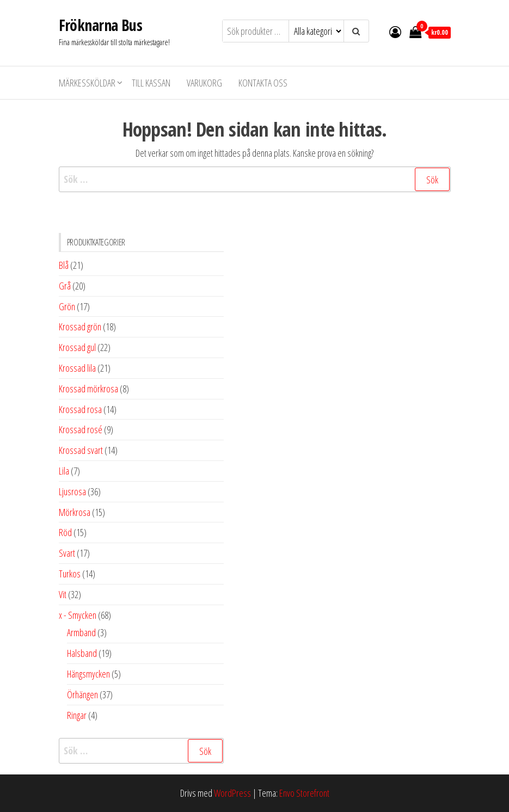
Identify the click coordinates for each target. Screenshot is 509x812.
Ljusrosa (72, 491)
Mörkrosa (75, 512)
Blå (64, 265)
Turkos (70, 574)
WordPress (232, 793)
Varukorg (204, 83)
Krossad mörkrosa (88, 389)
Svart (67, 553)
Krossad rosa (80, 409)
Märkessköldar (87, 83)
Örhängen (82, 694)
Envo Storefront (304, 793)
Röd (65, 532)
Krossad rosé (81, 429)
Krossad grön (80, 327)
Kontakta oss (263, 83)
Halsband (82, 653)
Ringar (77, 715)
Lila (64, 471)
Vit (63, 594)
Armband (81, 632)
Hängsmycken (88, 674)
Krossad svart (81, 450)
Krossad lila (77, 368)
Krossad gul (77, 347)
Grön (67, 306)
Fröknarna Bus (101, 25)
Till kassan (151, 83)
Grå (65, 286)
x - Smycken (78, 615)
